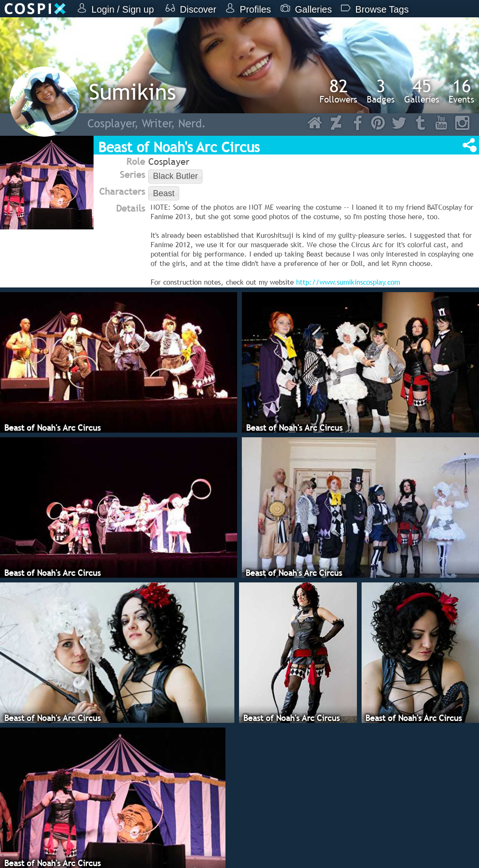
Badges (381, 91)
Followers (338, 91)
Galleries (422, 91)
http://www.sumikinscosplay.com (348, 282)
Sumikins (132, 92)
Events (461, 91)
